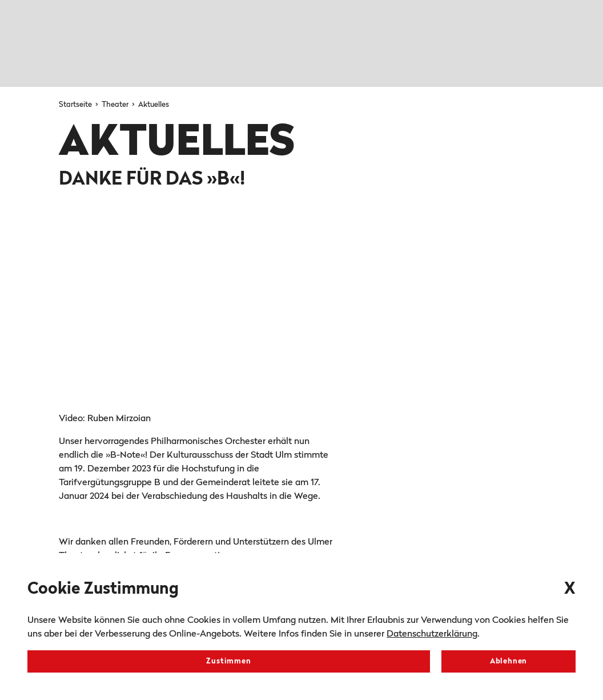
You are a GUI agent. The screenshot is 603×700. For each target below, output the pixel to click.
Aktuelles (154, 105)
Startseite (76, 105)
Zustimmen (228, 661)
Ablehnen (508, 661)
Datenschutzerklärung (432, 634)
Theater (116, 105)
